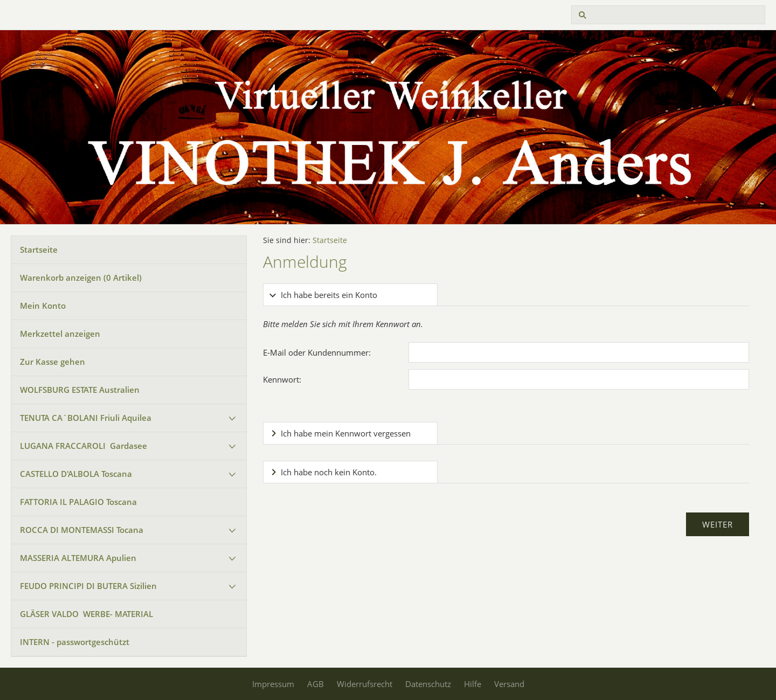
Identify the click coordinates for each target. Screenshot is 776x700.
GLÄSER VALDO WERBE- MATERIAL (86, 614)
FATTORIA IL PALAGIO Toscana (78, 502)
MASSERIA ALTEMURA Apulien (78, 558)
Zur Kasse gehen (53, 362)
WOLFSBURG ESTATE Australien (80, 390)
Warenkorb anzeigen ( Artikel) (81, 278)
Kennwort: (282, 379)
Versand (509, 684)
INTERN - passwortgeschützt (75, 642)
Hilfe (473, 684)
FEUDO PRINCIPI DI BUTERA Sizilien (88, 586)
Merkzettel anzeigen (60, 334)
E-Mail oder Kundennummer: (317, 352)
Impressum (273, 684)
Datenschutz (428, 684)
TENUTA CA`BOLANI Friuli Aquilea (86, 418)
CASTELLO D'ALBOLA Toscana (76, 474)
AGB (316, 684)
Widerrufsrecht (365, 684)
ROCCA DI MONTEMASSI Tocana (82, 530)
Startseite (39, 249)
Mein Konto (43, 306)
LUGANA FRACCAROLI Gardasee (84, 446)
